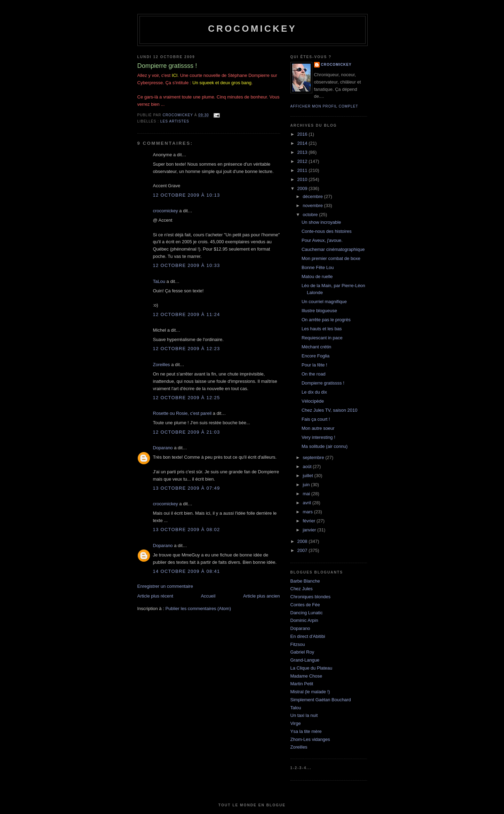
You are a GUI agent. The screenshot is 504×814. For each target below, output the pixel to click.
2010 (303, 179)
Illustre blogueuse (319, 311)
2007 (303, 550)
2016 (303, 134)
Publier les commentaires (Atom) (198, 608)
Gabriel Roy (302, 652)
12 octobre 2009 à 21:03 (187, 432)
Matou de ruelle (317, 276)
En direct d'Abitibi (308, 636)
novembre (313, 206)
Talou (296, 708)
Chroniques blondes (311, 597)
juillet (308, 476)
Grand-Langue (305, 660)
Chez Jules (302, 589)
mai (307, 494)
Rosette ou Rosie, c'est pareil (182, 413)
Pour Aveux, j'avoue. (322, 240)
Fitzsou (298, 644)
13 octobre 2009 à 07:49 (187, 488)
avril (307, 503)
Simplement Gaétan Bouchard (321, 700)
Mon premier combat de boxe (331, 258)
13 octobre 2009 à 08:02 (187, 530)
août (308, 467)
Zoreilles (162, 365)
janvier (310, 530)
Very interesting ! (318, 437)
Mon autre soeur (318, 428)
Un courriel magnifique (324, 302)
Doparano (163, 448)
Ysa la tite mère (306, 731)
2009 (303, 188)
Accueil (208, 596)
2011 (303, 170)
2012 (303, 161)
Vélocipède (313, 401)
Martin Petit (302, 684)
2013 (303, 152)
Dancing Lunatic (307, 613)
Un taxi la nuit (304, 715)
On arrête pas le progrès (326, 320)
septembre (314, 457)
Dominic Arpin (304, 620)
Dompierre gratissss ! (323, 383)
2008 (303, 541)
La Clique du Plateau (311, 668)
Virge (296, 723)
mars (308, 512)
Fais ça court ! (316, 419)
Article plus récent (155, 596)
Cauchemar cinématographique (333, 249)
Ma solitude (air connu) (325, 446)
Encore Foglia (315, 356)
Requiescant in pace (322, 338)
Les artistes (175, 121)
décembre (313, 196)
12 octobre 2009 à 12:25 (187, 398)
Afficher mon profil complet (324, 106)
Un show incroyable (321, 222)
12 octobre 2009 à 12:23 (187, 349)
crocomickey (252, 29)
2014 (303, 143)
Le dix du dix (314, 392)
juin (307, 485)
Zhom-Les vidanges (310, 739)
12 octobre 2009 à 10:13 (187, 195)
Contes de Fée (305, 605)
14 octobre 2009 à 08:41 (187, 571)
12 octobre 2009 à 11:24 (187, 314)
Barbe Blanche (305, 581)
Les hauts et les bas (322, 329)
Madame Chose (306, 676)
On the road (314, 374)
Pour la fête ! (314, 365)
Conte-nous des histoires (327, 231)
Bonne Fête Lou (318, 267)
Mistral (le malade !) (310, 692)
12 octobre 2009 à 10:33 (187, 265)
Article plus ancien (262, 596)
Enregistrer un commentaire (165, 586)
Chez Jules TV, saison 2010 (329, 410)
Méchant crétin (316, 347)
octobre (311, 215)
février (310, 521)
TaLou (159, 281)
